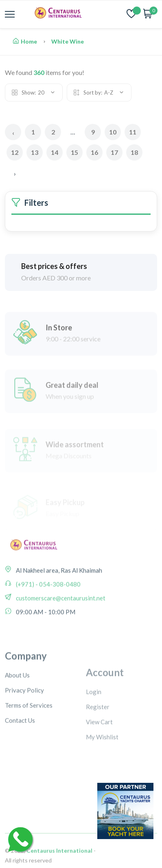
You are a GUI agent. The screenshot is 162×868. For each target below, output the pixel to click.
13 (35, 152)
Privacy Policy (24, 724)
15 (74, 152)
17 (114, 152)
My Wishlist (102, 773)
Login (94, 727)
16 (94, 152)
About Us (17, 709)
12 (15, 152)
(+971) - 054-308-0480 (48, 605)
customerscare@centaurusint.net (60, 619)
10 (113, 132)
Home (25, 41)
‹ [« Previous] (13, 133)
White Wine (68, 41)
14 (55, 152)
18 (134, 152)
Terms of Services (29, 739)
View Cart (99, 758)
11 (133, 132)
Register (98, 742)
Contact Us (20, 754)
